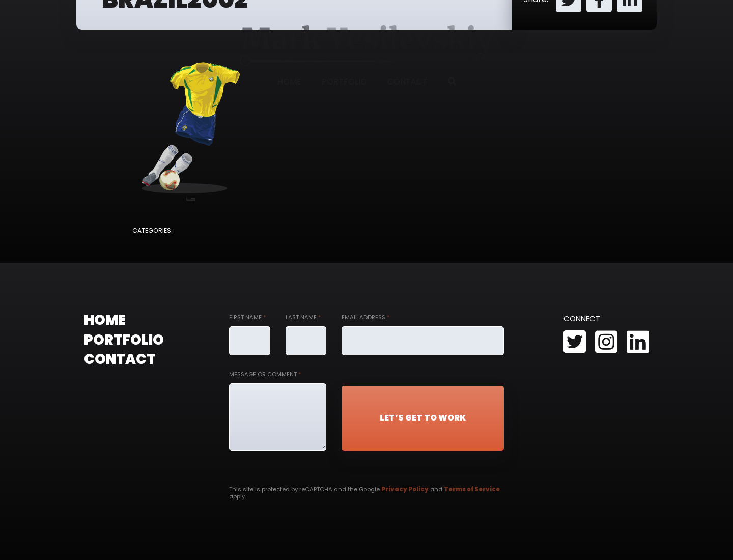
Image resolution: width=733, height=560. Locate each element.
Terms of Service (472, 489)
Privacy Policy (405, 489)
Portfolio (344, 82)
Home (289, 82)
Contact (407, 82)
